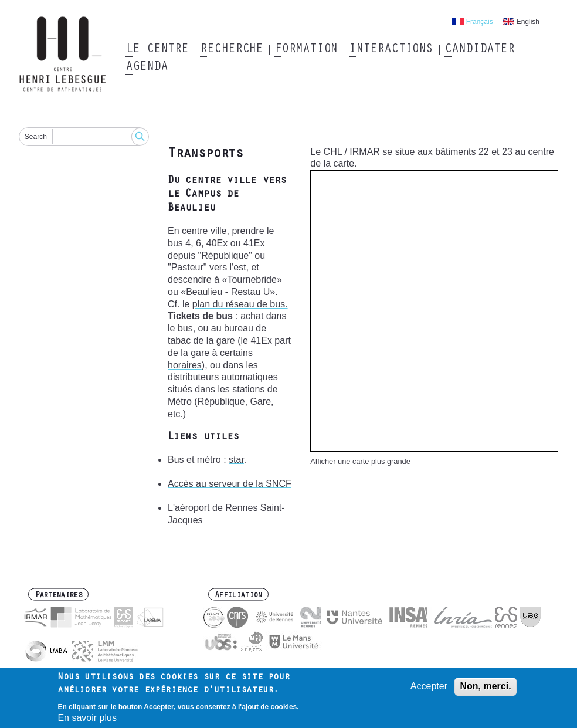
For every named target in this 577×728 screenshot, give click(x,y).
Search (36, 137)
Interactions (391, 50)
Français (480, 22)
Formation (306, 50)
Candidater (479, 50)
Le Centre (157, 50)
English (528, 22)
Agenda (146, 67)
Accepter (429, 690)
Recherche (231, 50)
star (236, 460)
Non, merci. (485, 690)
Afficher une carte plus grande (360, 461)
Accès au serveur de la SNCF (230, 484)
